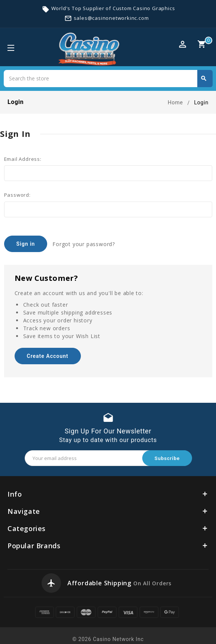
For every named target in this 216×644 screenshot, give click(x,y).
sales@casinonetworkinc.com (111, 18)
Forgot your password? (84, 243)
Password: (17, 195)
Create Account (47, 351)
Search (204, 79)
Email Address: (23, 159)
